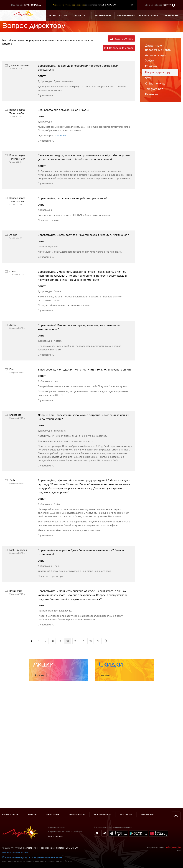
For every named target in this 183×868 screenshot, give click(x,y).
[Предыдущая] (31, 641)
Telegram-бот (154, 89)
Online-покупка (155, 83)
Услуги (150, 60)
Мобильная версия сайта (15, 818)
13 (91, 641)
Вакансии (151, 94)
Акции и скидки (156, 55)
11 (75, 641)
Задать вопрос (124, 38)
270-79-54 (60, 135)
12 (83, 641)
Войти (167, 5)
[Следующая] (106, 641)
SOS (148, 78)
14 (98, 641)
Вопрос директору (158, 72)
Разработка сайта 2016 (164, 815)
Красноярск (31, 5)
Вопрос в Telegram (121, 48)
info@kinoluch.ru (56, 802)
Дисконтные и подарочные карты (158, 48)
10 (68, 641)
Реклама (151, 66)
